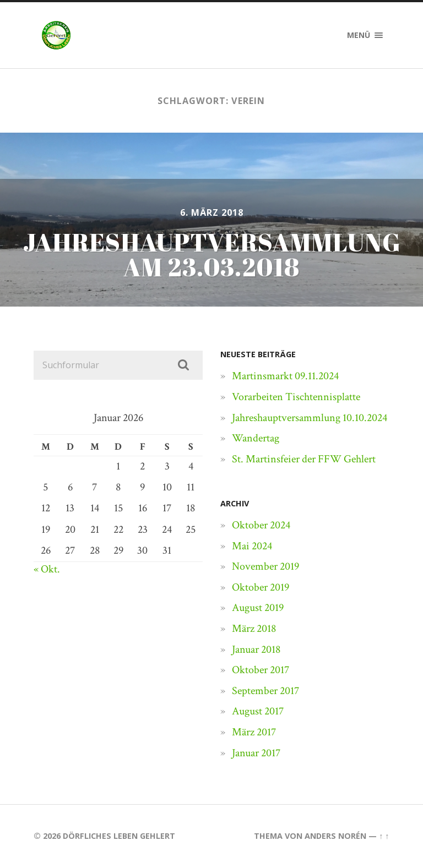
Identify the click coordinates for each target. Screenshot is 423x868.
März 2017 (254, 732)
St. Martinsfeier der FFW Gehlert (304, 459)
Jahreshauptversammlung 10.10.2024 (310, 418)
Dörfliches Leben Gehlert (119, 836)
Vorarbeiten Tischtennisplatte (296, 397)
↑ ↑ (384, 836)
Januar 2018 (256, 649)
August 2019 (258, 608)
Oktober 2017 (261, 670)
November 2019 (265, 566)
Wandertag (256, 438)
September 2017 (265, 691)
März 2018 (254, 629)
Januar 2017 (256, 753)
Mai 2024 (252, 546)
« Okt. (47, 569)
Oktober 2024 (261, 525)
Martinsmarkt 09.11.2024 (285, 376)
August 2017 (258, 711)
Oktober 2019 (261, 587)
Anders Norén (335, 836)
